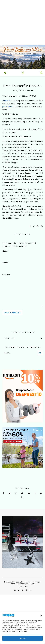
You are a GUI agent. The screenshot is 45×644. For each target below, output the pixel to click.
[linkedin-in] (30, 590)
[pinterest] (27, 590)
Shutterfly (6, 100)
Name (6, 251)
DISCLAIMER (23, 587)
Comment (6, 274)
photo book (7, 106)
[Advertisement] (22, 23)
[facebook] (15, 590)
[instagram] (23, 590)
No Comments (28, 91)
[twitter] (19, 590)
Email (5, 263)
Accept (23, 638)
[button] (41, 616)
